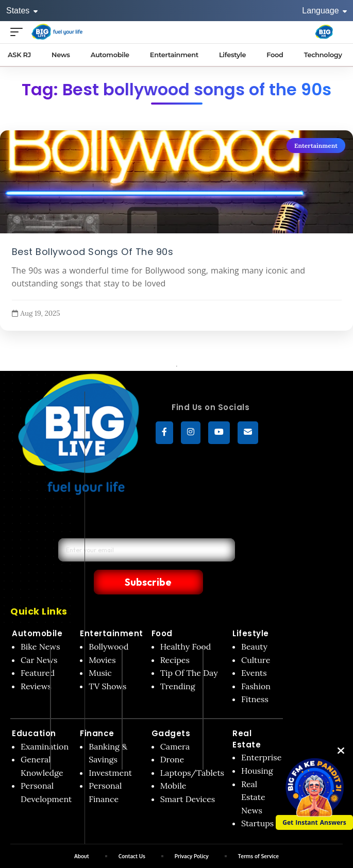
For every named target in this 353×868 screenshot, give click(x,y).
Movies (102, 638)
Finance (97, 711)
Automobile (37, 611)
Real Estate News (253, 775)
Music (100, 651)
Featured (38, 651)
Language (324, 11)
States (22, 11)
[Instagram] (191, 433)
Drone (172, 737)
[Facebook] (164, 433)
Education (34, 711)
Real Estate (247, 717)
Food (162, 611)
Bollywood (108, 624)
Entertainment (316, 146)
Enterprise (261, 735)
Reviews (36, 664)
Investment (110, 751)
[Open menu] (19, 32)
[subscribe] (248, 433)
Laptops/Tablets (192, 751)
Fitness (255, 677)
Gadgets (171, 711)
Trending (178, 664)
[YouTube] (219, 433)
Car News (39, 638)
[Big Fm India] (324, 32)
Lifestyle (251, 611)
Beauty (254, 624)
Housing (257, 748)
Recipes (175, 638)
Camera (175, 724)
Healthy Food (186, 624)
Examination (45, 724)
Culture (256, 638)
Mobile (173, 763)
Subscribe (205, 559)
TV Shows (107, 664)
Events (254, 651)
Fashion (256, 664)
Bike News (40, 624)
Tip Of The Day (189, 651)
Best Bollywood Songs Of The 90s (93, 251)
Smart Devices (188, 777)
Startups (257, 801)
